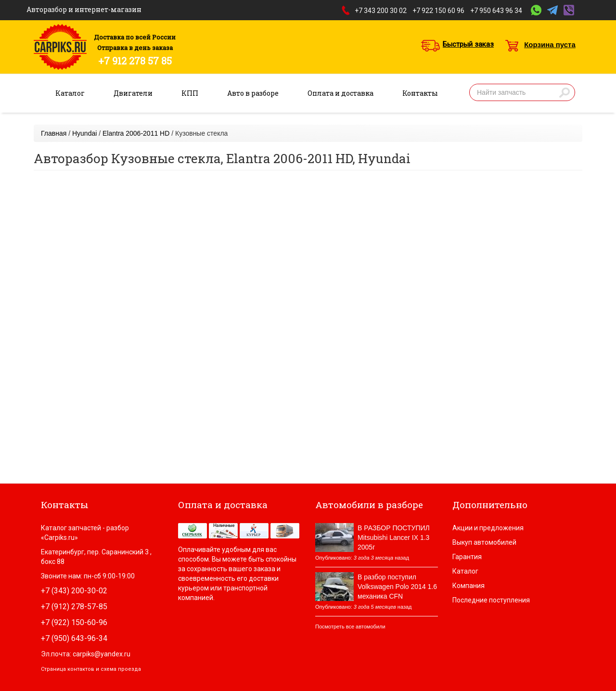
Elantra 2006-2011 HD (136, 133)
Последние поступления (491, 600)
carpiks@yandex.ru (102, 654)
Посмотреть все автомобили (350, 627)
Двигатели (133, 93)
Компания (468, 586)
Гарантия (467, 557)
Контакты (420, 93)
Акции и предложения (488, 528)
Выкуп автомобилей (484, 542)
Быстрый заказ (468, 44)
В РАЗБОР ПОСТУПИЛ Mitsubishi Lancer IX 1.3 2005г (394, 537)
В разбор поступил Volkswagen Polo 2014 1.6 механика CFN (397, 587)
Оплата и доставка (340, 93)
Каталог (70, 93)
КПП (190, 93)
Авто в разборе (253, 93)
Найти (565, 92)
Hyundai (84, 133)
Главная (54, 133)
